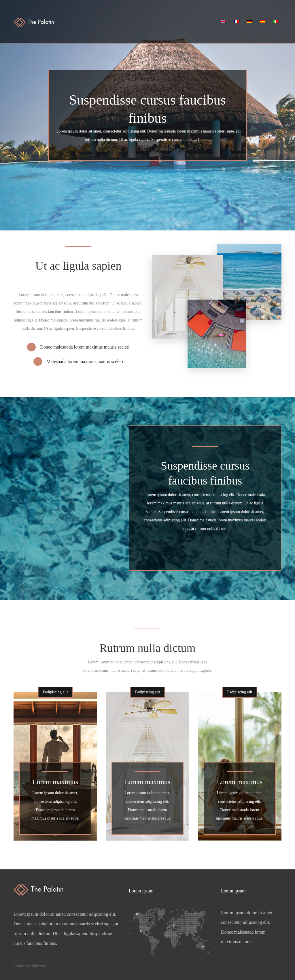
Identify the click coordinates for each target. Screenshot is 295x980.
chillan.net (39, 966)
